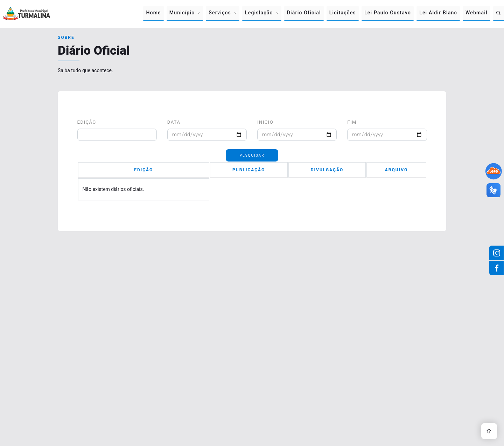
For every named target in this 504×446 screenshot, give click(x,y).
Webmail (477, 13)
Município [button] (182, 13)
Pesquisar (252, 155)
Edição (87, 122)
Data (174, 122)
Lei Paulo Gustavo (388, 13)
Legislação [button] (259, 13)
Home (153, 13)
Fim (352, 122)
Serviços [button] (220, 13)
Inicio (265, 122)
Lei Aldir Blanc (438, 13)
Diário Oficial (304, 13)
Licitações (343, 13)
